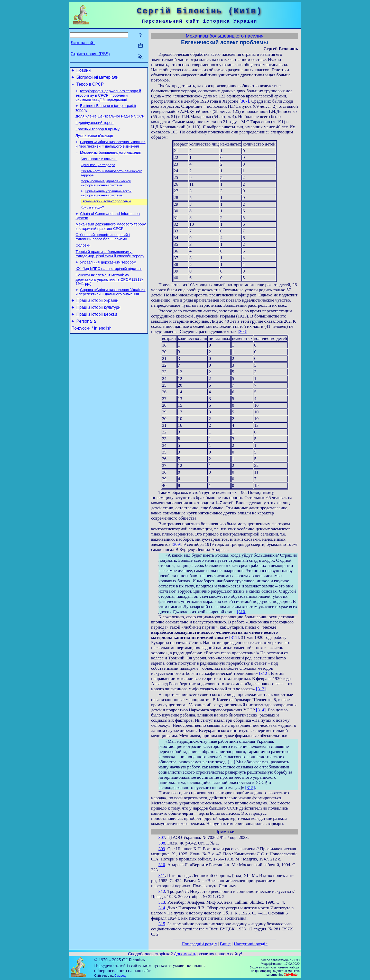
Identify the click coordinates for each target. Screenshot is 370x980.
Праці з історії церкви (97, 336)
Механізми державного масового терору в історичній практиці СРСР (111, 240)
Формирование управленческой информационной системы (106, 194)
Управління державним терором (108, 279)
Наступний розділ (251, 944)
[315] (250, 788)
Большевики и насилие (99, 168)
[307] (244, 101)
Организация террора (98, 174)
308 (162, 843)
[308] (243, 332)
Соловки (83, 260)
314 (162, 908)
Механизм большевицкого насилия (111, 161)
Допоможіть (185, 954)
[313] (261, 689)
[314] (261, 710)
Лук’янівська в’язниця (94, 142)
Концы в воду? (92, 219)
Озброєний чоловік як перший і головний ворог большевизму (103, 251)
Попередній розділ (199, 944)
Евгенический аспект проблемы (106, 213)
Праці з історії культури (98, 328)
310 (162, 865)
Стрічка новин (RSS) (90, 54)
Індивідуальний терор (95, 128)
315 (162, 924)
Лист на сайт (83, 43)
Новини (84, 71)
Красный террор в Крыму (98, 135)
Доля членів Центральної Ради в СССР (110, 121)
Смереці (120, 976)
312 (162, 891)
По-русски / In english (91, 351)
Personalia (86, 343)
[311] (234, 637)
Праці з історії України (97, 320)
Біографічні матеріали (97, 79)
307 (162, 837)
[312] (264, 673)
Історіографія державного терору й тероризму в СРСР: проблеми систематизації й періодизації (108, 98)
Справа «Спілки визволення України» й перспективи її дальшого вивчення (110, 152)
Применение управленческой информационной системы (106, 204)
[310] (242, 612)
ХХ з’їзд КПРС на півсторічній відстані (109, 286)
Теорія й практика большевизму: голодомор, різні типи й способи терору (110, 270)
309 (162, 849)
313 (162, 902)
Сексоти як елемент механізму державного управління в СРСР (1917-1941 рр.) (109, 298)
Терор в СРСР (90, 87)
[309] (177, 544)
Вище (225, 944)
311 (162, 875)
